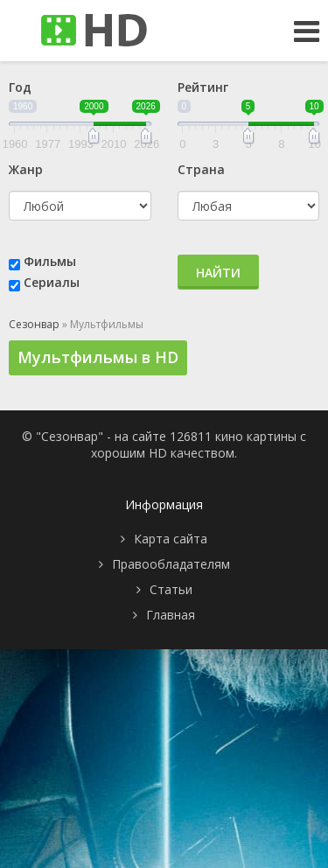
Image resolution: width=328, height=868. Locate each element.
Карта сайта (171, 539)
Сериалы (52, 282)
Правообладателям (171, 564)
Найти (218, 273)
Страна (201, 169)
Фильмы (50, 261)
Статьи (171, 589)
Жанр (26, 169)
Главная (171, 615)
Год (20, 87)
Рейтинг (203, 87)
